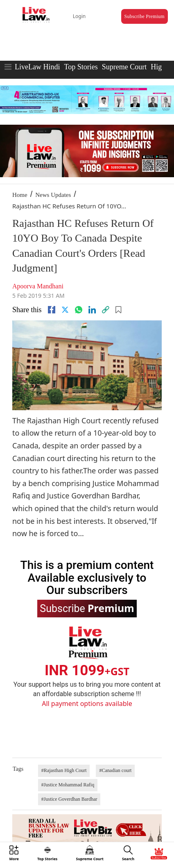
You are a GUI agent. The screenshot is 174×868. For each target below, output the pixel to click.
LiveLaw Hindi (37, 67)
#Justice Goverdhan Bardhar (69, 799)
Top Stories (81, 67)
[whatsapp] (79, 310)
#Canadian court (115, 770)
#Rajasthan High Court (64, 770)
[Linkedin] (92, 310)
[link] (106, 310)
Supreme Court (124, 67)
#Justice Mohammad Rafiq (68, 785)
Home (20, 195)
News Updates (53, 195)
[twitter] (65, 310)
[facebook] (52, 310)
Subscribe (87, 608)
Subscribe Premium (145, 16)
